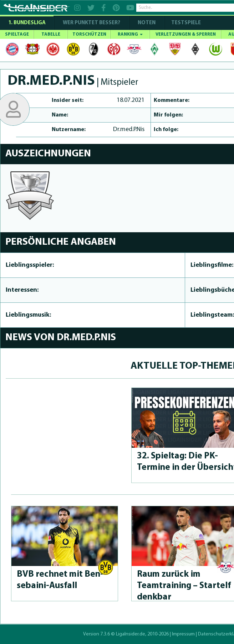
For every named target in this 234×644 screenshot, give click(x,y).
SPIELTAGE (17, 34)
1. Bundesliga (27, 23)
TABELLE (51, 34)
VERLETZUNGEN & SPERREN (186, 34)
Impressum (183, 634)
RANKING (130, 34)
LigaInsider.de (131, 634)
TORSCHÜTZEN (89, 34)
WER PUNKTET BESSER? (91, 23)
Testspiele (185, 23)
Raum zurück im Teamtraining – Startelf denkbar (184, 586)
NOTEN (147, 23)
